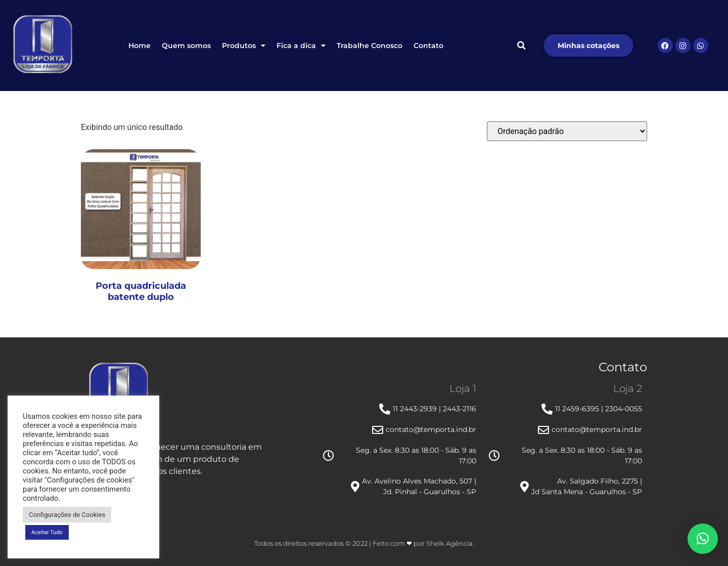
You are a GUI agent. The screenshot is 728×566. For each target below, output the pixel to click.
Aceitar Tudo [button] (47, 532)
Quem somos (186, 46)
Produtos (244, 46)
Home (140, 46)
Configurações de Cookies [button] (67, 515)
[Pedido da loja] (567, 131)
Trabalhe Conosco (370, 46)
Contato (428, 46)
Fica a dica (301, 46)
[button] (521, 46)
